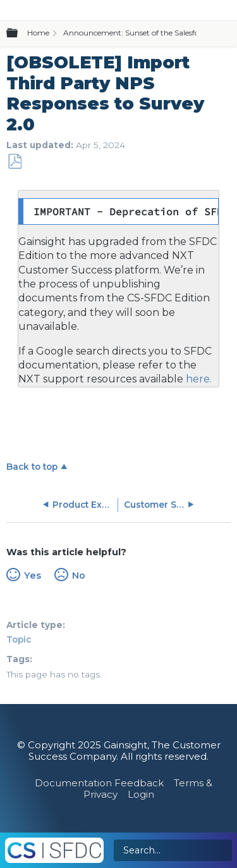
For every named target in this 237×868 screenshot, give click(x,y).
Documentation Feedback (99, 783)
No (79, 576)
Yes (33, 576)
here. (197, 379)
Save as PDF (15, 162)
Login (141, 794)
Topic (19, 639)
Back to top (32, 467)
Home (38, 33)
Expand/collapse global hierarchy (20, 34)
